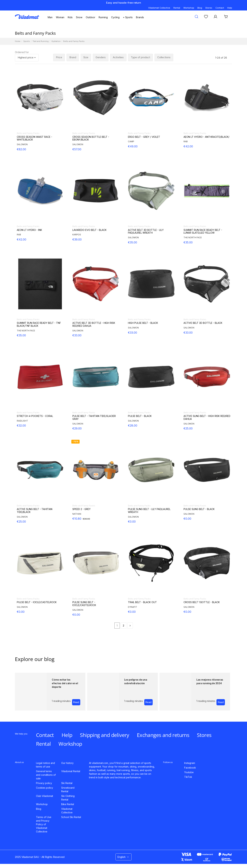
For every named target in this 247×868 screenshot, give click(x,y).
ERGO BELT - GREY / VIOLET (144, 137)
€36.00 (86, 519)
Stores (209, 8)
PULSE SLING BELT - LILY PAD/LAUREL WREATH (149, 511)
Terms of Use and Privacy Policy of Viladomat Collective (44, 824)
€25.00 (188, 428)
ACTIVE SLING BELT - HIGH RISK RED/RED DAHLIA (207, 418)
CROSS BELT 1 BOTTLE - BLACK (202, 602)
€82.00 (21, 149)
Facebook (190, 768)
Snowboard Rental (68, 789)
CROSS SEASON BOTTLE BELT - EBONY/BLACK (91, 138)
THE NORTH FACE (193, 237)
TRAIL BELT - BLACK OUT (142, 602)
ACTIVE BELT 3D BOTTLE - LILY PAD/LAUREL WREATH (146, 231)
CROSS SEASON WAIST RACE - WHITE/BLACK (34, 138)
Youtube (189, 772)
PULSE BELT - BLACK (140, 416)
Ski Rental (67, 783)
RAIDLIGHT (22, 421)
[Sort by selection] (27, 58)
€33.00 (77, 335)
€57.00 (77, 149)
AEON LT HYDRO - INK (29, 230)
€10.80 (77, 519)
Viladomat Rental (71, 771)
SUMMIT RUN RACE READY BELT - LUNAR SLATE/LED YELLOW (203, 231)
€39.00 (77, 239)
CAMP (131, 141)
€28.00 (133, 425)
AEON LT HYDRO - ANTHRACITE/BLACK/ (206, 137)
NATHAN (77, 514)
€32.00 (21, 425)
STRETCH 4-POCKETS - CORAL (35, 416)
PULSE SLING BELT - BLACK (199, 509)
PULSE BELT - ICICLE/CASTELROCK (37, 602)
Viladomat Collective (159, 8)
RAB (186, 141)
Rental (177, 8)
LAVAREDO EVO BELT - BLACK (89, 230)
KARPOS (77, 235)
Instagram (190, 763)
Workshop (189, 8)
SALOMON (22, 144)
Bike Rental (68, 804)
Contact (220, 8)
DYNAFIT (133, 607)
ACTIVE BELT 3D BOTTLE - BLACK (203, 323)
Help (230, 8)
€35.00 (133, 242)
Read (76, 702)
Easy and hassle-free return (124, 3)
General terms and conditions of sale (46, 775)
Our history (67, 763)
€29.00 (77, 428)
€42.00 (188, 146)
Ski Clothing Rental (68, 798)
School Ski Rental (71, 817)
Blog (200, 8)
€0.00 (132, 522)
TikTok (188, 777)
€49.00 (133, 146)
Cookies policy (45, 788)
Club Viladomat (45, 796)
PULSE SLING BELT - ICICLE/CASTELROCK (84, 604)
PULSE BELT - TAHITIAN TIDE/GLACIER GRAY (94, 418)
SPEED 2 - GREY (81, 509)
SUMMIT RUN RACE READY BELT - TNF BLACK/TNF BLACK (39, 324)
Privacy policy (44, 783)
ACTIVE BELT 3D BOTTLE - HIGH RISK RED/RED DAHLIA (94, 324)
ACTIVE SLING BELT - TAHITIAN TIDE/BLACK (35, 511)
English (123, 857)
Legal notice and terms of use (45, 765)
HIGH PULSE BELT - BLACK (143, 323)
